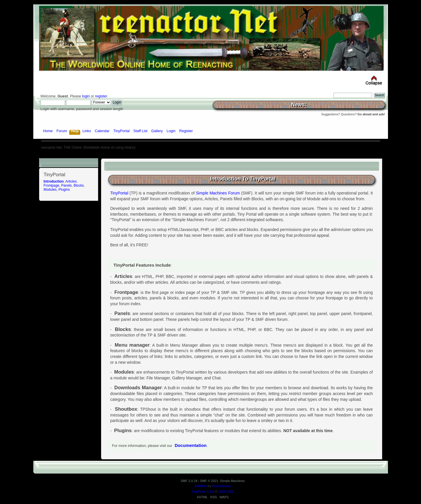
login (86, 96)
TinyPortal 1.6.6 (203, 492)
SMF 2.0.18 (189, 481)
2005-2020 (226, 492)
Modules (50, 190)
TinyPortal (119, 193)
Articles (71, 181)
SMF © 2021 (209, 481)
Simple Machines (232, 481)
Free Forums (222, 486)
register (101, 96)
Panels (66, 185)
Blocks (79, 185)
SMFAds (201, 486)
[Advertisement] (210, 156)
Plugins (64, 190)
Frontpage (52, 185)
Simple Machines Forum (218, 193)
